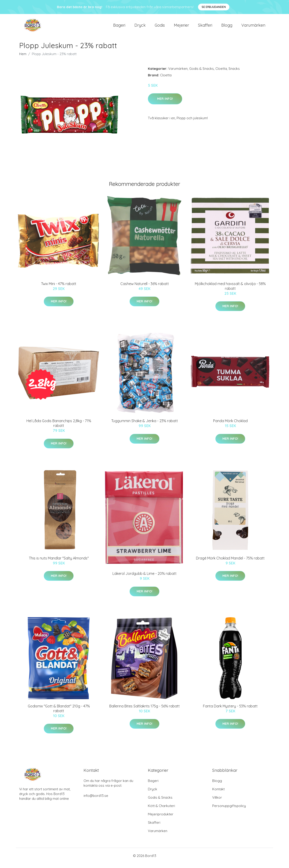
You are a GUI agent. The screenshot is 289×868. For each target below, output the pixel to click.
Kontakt (218, 794)
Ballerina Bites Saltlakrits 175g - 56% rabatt (144, 711)
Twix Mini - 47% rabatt (59, 288)
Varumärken (253, 27)
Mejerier (181, 27)
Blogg (227, 27)
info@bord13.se (96, 800)
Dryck (140, 27)
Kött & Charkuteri (161, 810)
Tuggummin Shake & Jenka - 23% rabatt (145, 425)
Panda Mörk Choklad (230, 425)
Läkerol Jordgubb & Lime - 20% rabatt (144, 578)
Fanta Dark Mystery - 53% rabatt (230, 711)
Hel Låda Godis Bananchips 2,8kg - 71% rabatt (59, 428)
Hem (23, 58)
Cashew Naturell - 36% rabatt (145, 288)
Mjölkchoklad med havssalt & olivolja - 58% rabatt (230, 291)
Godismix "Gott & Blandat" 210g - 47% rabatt (59, 713)
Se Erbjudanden (214, 7)
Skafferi (205, 27)
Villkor (217, 802)
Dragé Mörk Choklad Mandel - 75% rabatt (230, 563)
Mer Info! (165, 103)
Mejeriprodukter (161, 819)
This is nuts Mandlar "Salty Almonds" (59, 563)
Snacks (234, 73)
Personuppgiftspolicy (229, 810)
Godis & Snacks (202, 73)
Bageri (119, 27)
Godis (160, 27)
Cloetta (221, 73)
